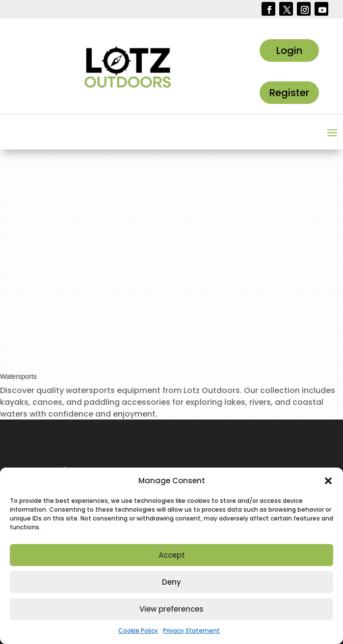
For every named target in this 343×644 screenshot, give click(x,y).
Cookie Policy (138, 631)
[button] (328, 481)
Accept (172, 555)
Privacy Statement (191, 631)
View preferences (171, 609)
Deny (171, 582)
